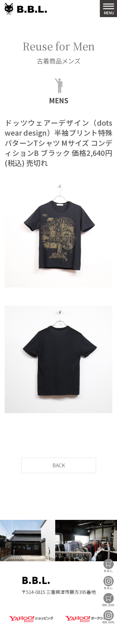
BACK (59, 465)
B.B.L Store (109, 565)
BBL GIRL (109, 617)
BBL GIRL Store (109, 600)
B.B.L (25, 9)
